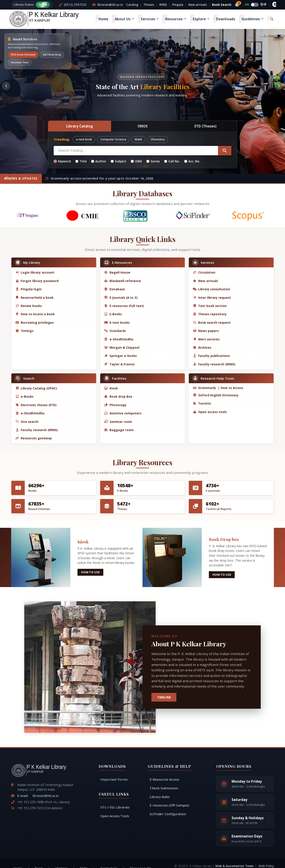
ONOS (143, 126)
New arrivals (198, 5)
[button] (6, 86)
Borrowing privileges (35, 322)
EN (247, 4)
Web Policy (266, 866)
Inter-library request (212, 298)
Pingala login (28, 289)
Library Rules (160, 797)
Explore (201, 19)
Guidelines (253, 19)
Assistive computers (123, 413)
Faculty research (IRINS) (214, 364)
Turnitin (202, 403)
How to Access (231, 388)
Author (99, 161)
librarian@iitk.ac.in (46, 796)
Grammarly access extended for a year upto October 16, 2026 (106, 178)
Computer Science (113, 139)
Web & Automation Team (235, 866)
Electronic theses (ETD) (36, 405)
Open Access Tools (115, 816)
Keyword (62, 161)
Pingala (178, 5)
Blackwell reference (123, 281)
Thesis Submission (164, 788)
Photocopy (115, 405)
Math (138, 139)
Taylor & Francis (119, 364)
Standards (115, 331)
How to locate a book (35, 314)
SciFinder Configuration (168, 814)
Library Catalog (79, 126)
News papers (206, 331)
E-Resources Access (164, 779)
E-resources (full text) (124, 306)
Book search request (212, 322)
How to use (90, 572)
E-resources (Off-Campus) (169, 805)
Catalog (132, 5)
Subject (118, 161)
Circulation (204, 272)
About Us (124, 19)
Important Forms (114, 779)
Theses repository (210, 314)
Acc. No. (192, 161)
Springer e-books (120, 356)
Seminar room (118, 422)
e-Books (24, 396)
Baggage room (119, 430)
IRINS (163, 5)
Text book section (210, 306)
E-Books (113, 314)
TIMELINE (164, 697)
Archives (202, 347)
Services (150, 19)
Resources (176, 19)
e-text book (84, 139)
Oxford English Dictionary (216, 395)
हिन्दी (263, 4)
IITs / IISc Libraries (115, 807)
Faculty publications (211, 356)
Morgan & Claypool (122, 347)
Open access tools (210, 412)
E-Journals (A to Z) (121, 298)
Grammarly (204, 388)
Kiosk (111, 388)
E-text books (117, 322)
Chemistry (158, 139)
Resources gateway (34, 438)
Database (115, 289)
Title (81, 161)
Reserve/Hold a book (34, 298)
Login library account (35, 272)
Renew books (28, 306)
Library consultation (212, 289)
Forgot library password (37, 281)
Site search (27, 422)
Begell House (117, 272)
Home (103, 19)
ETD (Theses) (205, 126)
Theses (149, 5)
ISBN (136, 161)
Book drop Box (118, 396)
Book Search (222, 5)
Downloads (226, 19)
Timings (24, 331)
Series (153, 161)
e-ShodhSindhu (119, 339)
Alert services (206, 339)
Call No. (172, 161)
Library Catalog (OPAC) (36, 388)
